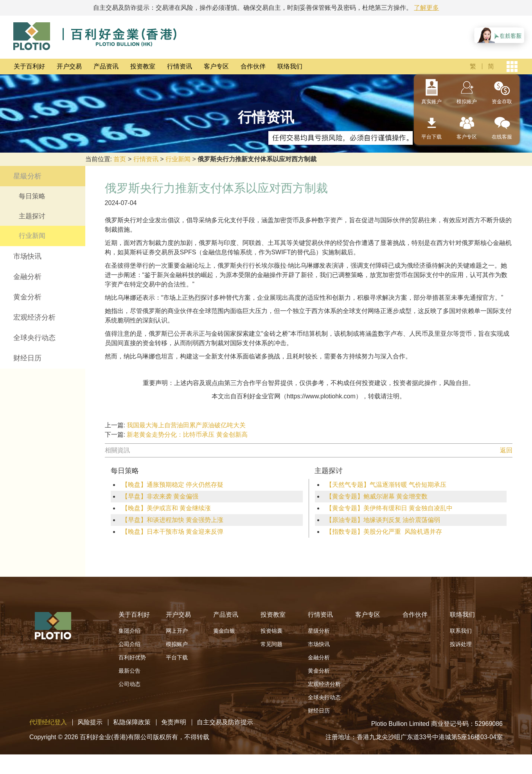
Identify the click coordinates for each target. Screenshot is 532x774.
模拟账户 (467, 102)
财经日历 (27, 358)
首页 (120, 159)
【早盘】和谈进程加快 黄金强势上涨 (173, 520)
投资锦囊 (271, 631)
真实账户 (431, 102)
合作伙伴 (253, 66)
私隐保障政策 (132, 722)
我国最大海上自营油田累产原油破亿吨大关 (186, 425)
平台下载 (431, 137)
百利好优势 (132, 657)
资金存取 (502, 102)
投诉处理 (461, 644)
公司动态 (129, 684)
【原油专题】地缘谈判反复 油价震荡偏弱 (383, 520)
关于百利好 (29, 66)
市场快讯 (27, 256)
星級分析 (27, 176)
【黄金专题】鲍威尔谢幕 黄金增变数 (377, 496)
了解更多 (426, 8)
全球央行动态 (34, 338)
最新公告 (129, 671)
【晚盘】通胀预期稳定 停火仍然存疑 (173, 485)
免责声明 (174, 722)
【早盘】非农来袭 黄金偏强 (160, 496)
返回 (506, 450)
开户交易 (69, 66)
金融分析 (27, 277)
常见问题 (271, 644)
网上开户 (177, 631)
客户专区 (216, 66)
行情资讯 (180, 66)
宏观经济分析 (34, 317)
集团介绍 (129, 631)
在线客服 (502, 137)
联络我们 (290, 66)
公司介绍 (129, 644)
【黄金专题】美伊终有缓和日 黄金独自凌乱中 (389, 508)
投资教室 (143, 66)
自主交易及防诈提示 (225, 722)
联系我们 (461, 631)
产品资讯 (106, 66)
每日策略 (32, 196)
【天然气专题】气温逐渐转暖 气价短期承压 (386, 485)
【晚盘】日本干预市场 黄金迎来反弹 (173, 532)
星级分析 (319, 631)
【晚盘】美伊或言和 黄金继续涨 (166, 508)
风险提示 (90, 722)
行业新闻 (178, 159)
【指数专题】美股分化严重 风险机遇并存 (384, 532)
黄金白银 (224, 631)
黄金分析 (27, 297)
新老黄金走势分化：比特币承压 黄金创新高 (187, 435)
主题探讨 (32, 216)
